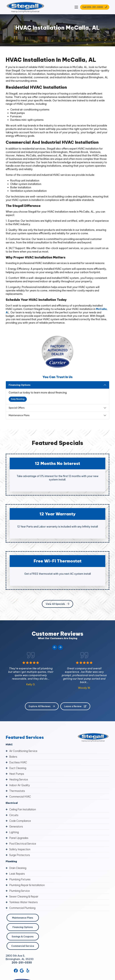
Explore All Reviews (42, 706)
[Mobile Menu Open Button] (76, 7)
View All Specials (57, 604)
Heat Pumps (17, 774)
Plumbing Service (19, 891)
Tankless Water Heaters (23, 902)
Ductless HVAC (18, 762)
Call (95, 7)
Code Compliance (20, 821)
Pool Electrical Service (23, 844)
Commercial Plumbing (22, 908)
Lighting (14, 832)
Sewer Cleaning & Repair (24, 897)
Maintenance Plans (19, 415)
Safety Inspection (20, 849)
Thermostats (17, 791)
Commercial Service (23, 946)
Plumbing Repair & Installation (27, 885)
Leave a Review (75, 706)
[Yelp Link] (28, 971)
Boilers (13, 757)
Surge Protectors (20, 855)
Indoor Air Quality (20, 785)
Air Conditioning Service (23, 751)
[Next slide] (60, 647)
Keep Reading (18, 399)
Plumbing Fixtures (20, 879)
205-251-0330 (22, 963)
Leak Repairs (17, 874)
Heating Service (19, 779)
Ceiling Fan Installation (23, 809)
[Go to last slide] (55, 647)
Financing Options (20, 385)
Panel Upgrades (19, 838)
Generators (16, 827)
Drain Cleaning (18, 868)
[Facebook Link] (16, 971)
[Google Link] (22, 971)
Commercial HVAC (20, 797)
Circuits (14, 815)
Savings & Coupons (23, 937)
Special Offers (17, 408)
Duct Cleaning (18, 768)
